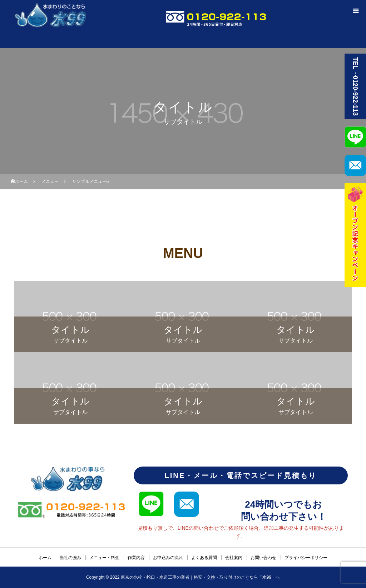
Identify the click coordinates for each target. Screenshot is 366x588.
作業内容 (136, 558)
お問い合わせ (263, 558)
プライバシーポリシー (306, 558)
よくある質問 (204, 558)
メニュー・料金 (104, 558)
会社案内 (234, 558)
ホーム (45, 558)
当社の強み (70, 558)
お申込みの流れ (168, 558)
